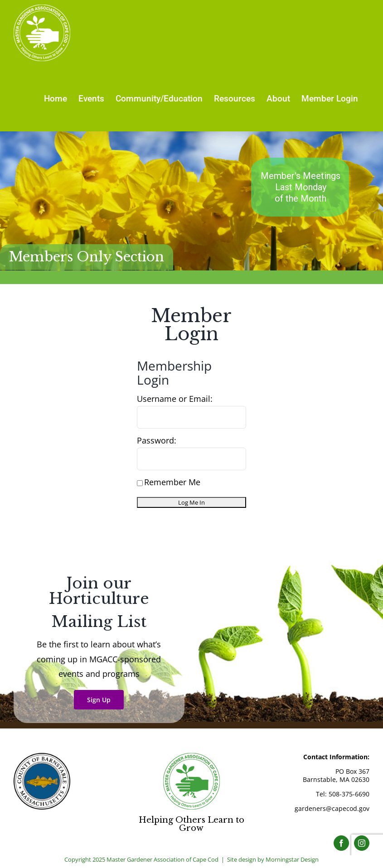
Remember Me (169, 482)
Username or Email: (175, 399)
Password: (157, 440)
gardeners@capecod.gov (332, 808)
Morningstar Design (292, 859)
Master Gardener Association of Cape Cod (162, 859)
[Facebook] (341, 843)
